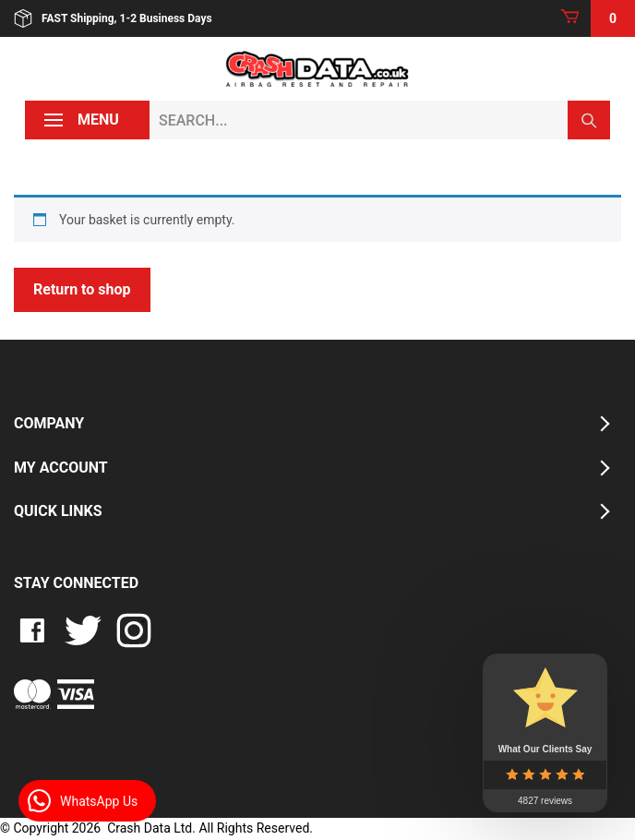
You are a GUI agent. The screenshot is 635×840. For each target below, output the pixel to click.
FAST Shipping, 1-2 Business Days (113, 18)
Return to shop (82, 289)
